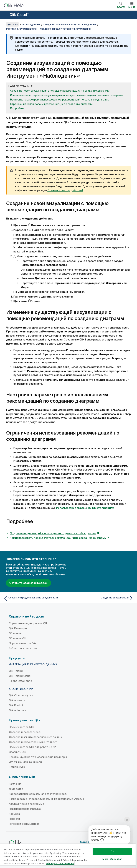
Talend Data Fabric (20, 681)
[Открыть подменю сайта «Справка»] (5, 15)
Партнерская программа (25, 809)
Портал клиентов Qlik (23, 643)
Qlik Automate (18, 710)
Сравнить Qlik (18, 752)
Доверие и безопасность (25, 732)
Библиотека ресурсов (23, 648)
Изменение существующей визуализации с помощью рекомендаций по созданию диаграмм (66, 95)
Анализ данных (31, 24)
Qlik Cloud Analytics (21, 695)
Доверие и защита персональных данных (35, 737)
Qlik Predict (16, 705)
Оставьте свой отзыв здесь (28, 583)
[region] (68, 856)
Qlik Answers (17, 700)
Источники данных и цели (25, 762)
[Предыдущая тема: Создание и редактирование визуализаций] (35, 598)
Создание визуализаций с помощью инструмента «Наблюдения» (53, 533)
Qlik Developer (18, 628)
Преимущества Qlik (21, 727)
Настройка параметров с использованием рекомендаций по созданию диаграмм (60, 100)
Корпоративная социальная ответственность (38, 794)
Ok (112, 851)
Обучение (15, 633)
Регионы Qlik (17, 767)
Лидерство (16, 789)
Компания (15, 784)
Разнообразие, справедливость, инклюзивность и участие (46, 799)
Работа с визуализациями (21, 29)
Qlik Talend (16, 671)
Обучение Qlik (18, 638)
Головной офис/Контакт (24, 824)
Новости (14, 819)
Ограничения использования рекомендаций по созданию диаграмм (51, 104)
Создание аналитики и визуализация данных (70, 24)
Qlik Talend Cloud (20, 676)
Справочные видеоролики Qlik (28, 623)
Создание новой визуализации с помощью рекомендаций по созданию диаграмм (60, 91)
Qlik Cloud (19, 15)
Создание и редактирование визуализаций (65, 29)
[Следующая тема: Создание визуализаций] (102, 598)
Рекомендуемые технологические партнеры (38, 757)
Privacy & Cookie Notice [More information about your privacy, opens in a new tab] (60, 863)
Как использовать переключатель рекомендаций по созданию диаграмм (58, 538)
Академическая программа (26, 804)
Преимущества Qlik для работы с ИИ (33, 747)
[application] (107, 835)
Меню (132, 7)
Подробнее (17, 108)
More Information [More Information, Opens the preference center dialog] (112, 859)
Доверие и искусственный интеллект (33, 742)
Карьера (14, 814)
